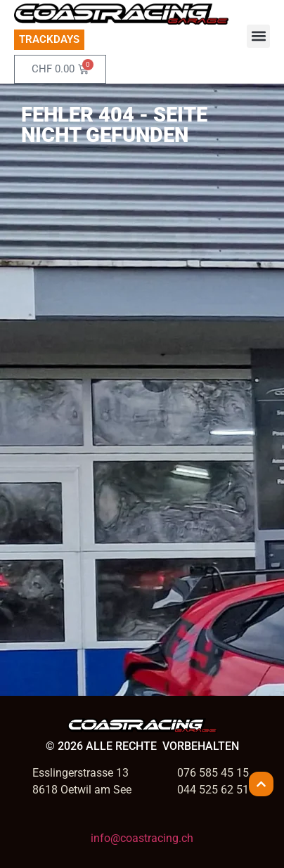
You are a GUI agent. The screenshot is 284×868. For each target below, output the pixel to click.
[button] (258, 36)
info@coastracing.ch (142, 838)
